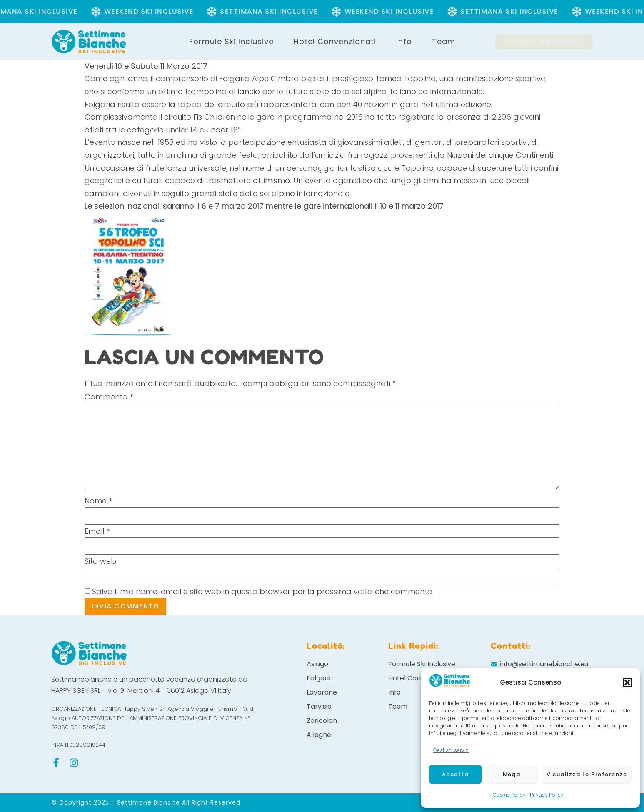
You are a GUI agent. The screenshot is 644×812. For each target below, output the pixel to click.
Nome (98, 501)
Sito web (100, 561)
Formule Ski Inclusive (231, 41)
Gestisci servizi (451, 750)
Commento (109, 397)
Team (444, 41)
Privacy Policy (547, 795)
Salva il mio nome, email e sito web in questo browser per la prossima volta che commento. (263, 592)
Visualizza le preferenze (587, 774)
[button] (627, 682)
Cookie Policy (509, 795)
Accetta (456, 774)
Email (97, 531)
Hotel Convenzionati (335, 41)
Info (404, 41)
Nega (512, 774)
